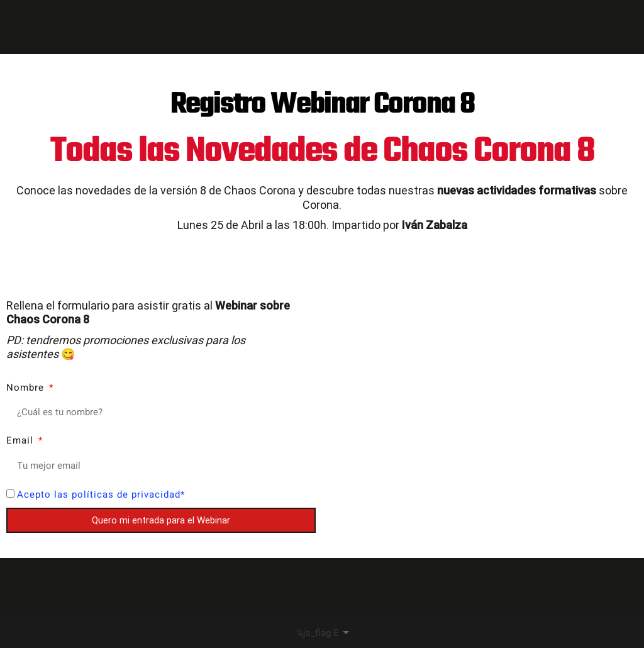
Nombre (27, 388)
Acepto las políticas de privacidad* (101, 494)
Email (21, 440)
